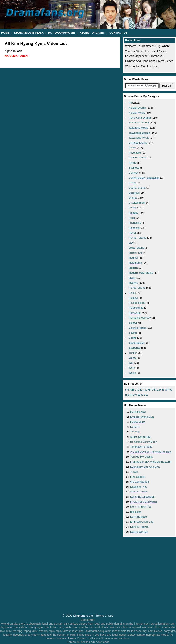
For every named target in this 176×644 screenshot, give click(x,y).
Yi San (134, 472)
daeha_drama (137, 188)
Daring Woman (139, 532)
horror (133, 233)
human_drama (138, 238)
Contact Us (118, 33)
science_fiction (138, 328)
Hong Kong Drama (140, 118)
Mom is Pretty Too (141, 507)
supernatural (136, 343)
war (131, 363)
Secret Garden (139, 492)
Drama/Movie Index (29, 33)
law (131, 243)
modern (133, 268)
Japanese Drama (139, 123)
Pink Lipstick (138, 477)
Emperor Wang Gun (142, 417)
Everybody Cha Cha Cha (145, 467)
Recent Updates (92, 33)
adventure (135, 153)
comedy (134, 173)
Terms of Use (104, 616)
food (132, 218)
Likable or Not (138, 487)
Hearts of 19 (137, 422)
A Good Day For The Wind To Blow (151, 452)
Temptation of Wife (141, 447)
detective (134, 193)
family (133, 208)
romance (134, 313)
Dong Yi (135, 427)
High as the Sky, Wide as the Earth (151, 462)
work (132, 368)
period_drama (137, 288)
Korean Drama (137, 108)
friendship (135, 223)
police (132, 293)
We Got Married (140, 482)
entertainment (137, 203)
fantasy (134, 213)
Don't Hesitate (138, 517)
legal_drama (137, 248)
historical (134, 228)
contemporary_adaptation (144, 178)
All (130, 103)
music (132, 278)
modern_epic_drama (141, 273)
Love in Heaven (139, 527)
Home (5, 33)
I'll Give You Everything (144, 502)
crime (132, 183)
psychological (137, 303)
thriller (133, 353)
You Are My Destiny (142, 457)
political (133, 298)
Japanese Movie (138, 128)
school (133, 323)
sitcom (133, 333)
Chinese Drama (138, 143)
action (132, 148)
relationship (136, 308)
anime (133, 163)
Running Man (138, 412)
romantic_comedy (140, 318)
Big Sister (136, 512)
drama (133, 198)
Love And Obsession (142, 497)
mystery (133, 283)
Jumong (135, 432)
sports (133, 338)
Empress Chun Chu (142, 522)
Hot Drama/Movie (61, 33)
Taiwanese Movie (139, 138)
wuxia (132, 373)
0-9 (127, 390)
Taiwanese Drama (139, 133)
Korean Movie (137, 113)
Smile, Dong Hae (140, 437)
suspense (135, 348)
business (134, 168)
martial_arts (136, 253)
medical (133, 258)
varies (132, 358)
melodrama (135, 263)
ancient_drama (138, 158)
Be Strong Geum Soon (144, 442)
